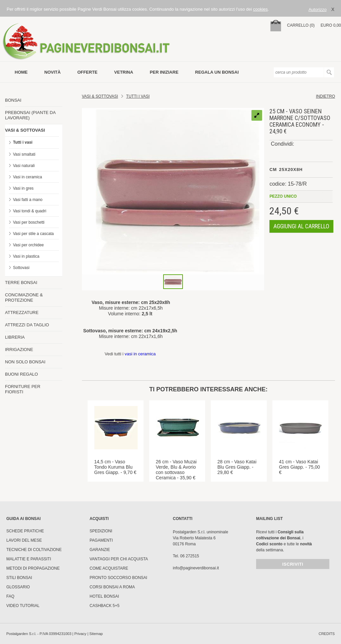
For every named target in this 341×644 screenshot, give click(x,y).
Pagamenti (101, 540)
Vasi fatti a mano (28, 200)
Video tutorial (23, 606)
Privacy (80, 634)
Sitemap (96, 634)
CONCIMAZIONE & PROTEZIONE (24, 297)
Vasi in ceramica (27, 177)
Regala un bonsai (217, 72)
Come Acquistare (109, 568)
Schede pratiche (25, 531)
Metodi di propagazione (33, 568)
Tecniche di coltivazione (34, 550)
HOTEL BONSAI (104, 596)
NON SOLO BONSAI (25, 362)
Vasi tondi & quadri (30, 211)
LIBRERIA (15, 337)
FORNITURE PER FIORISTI (23, 389)
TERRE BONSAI (21, 282)
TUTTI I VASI (138, 96)
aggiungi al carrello (301, 226)
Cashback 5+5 (105, 606)
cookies (260, 9)
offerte (87, 72)
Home (21, 72)
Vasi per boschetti (29, 222)
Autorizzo (317, 9)
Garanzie (100, 550)
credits (327, 634)
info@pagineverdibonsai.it (196, 568)
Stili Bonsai (19, 578)
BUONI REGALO (21, 374)
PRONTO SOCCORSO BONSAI (118, 578)
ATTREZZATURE (22, 312)
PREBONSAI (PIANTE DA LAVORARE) (30, 115)
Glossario (18, 587)
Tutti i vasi (23, 142)
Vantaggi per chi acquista (119, 559)
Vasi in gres (23, 188)
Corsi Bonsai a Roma (112, 587)
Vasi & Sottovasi (100, 96)
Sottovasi (21, 268)
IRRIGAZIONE (19, 349)
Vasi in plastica (26, 256)
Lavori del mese (24, 540)
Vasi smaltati (24, 154)
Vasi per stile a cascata (33, 234)
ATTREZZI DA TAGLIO (27, 325)
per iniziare (164, 72)
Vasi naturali (24, 166)
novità (52, 72)
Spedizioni (101, 531)
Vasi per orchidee (28, 245)
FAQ (10, 596)
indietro (326, 96)
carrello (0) (301, 25)
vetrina (124, 72)
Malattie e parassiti (29, 559)
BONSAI (13, 100)
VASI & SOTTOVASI (25, 130)
